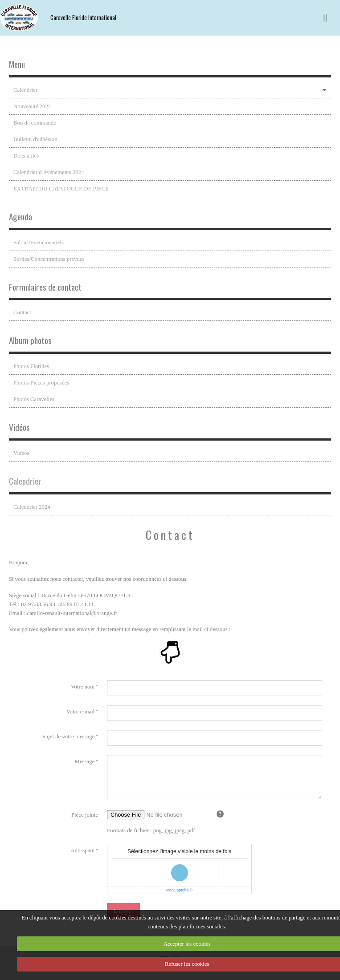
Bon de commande (35, 123)
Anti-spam (82, 850)
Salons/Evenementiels (39, 243)
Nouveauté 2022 (32, 106)
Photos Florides (31, 366)
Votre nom (83, 687)
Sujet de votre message (69, 737)
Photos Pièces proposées (41, 383)
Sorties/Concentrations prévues (49, 259)
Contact (22, 312)
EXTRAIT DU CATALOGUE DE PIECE (61, 189)
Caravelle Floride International (83, 18)
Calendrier (25, 90)
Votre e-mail (80, 712)
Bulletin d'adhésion (35, 139)
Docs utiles (26, 156)
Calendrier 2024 (32, 507)
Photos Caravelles (34, 399)
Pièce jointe (85, 815)
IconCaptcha (178, 890)
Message (85, 761)
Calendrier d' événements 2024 (49, 172)
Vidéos (21, 453)
